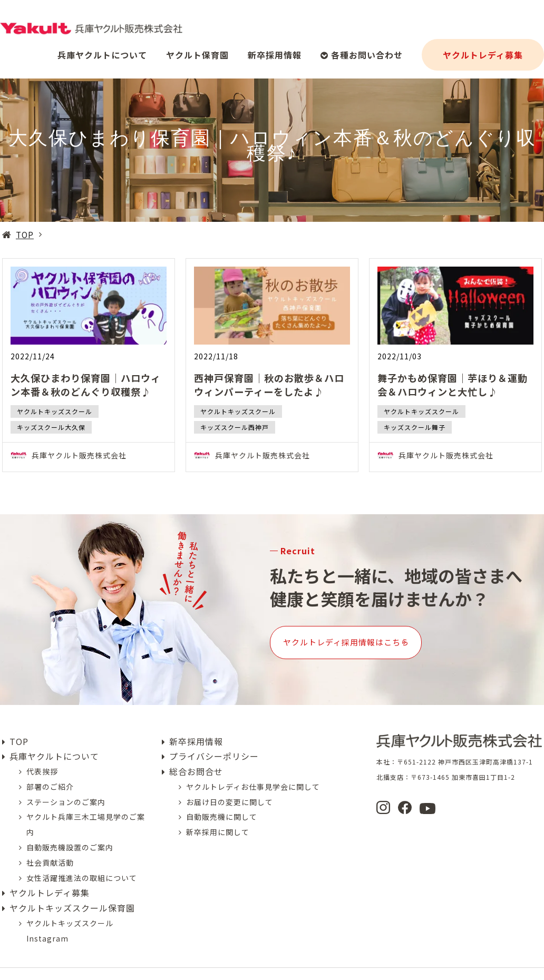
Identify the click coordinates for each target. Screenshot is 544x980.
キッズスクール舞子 (415, 427)
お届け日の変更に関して (230, 786)
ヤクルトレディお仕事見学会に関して (253, 771)
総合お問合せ (196, 756)
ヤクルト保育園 (197, 51)
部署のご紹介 (50, 771)
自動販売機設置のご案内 (70, 831)
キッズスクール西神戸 (235, 427)
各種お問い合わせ (362, 51)
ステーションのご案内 (66, 786)
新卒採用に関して (218, 817)
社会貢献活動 (50, 847)
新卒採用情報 (275, 51)
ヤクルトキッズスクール (55, 411)
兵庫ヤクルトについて (102, 51)
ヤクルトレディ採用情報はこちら (380, 634)
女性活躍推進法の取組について (82, 862)
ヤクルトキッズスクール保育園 (72, 893)
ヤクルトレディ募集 (483, 51)
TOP (25, 234)
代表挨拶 (42, 756)
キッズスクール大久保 (51, 427)
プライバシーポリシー (214, 741)
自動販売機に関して (222, 801)
